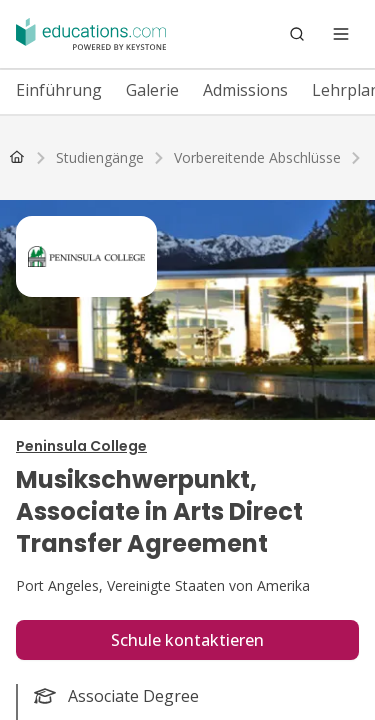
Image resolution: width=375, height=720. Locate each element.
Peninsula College (81, 446)
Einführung (59, 90)
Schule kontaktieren (187, 640)
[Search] (297, 34)
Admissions (245, 90)
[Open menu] (341, 34)
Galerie (152, 90)
